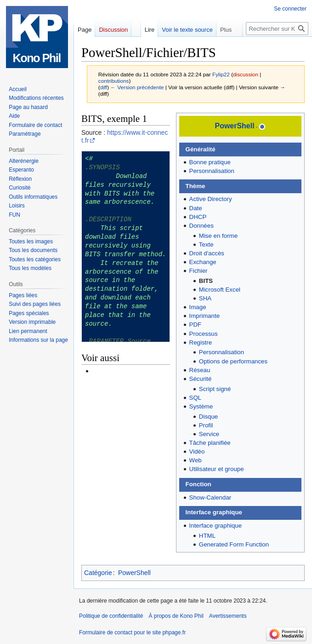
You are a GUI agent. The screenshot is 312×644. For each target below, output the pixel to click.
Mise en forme (218, 236)
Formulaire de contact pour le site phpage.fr (132, 632)
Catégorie (98, 573)
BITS (206, 281)
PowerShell (235, 126)
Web (196, 460)
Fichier (199, 271)
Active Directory (211, 199)
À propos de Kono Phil (176, 616)
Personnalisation (212, 171)
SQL (196, 398)
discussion (246, 74)
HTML (207, 536)
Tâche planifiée (210, 443)
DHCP (198, 217)
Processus (204, 334)
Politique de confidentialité (111, 616)
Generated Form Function (234, 544)
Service (209, 434)
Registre (201, 342)
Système (201, 406)
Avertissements (228, 616)
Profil (206, 425)
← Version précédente (137, 87)
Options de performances (233, 361)
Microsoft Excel (220, 290)
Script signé (215, 389)
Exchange (203, 262)
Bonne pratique (210, 162)
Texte (206, 244)
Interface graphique (216, 526)
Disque (208, 417)
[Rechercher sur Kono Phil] (277, 29)
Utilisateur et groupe (217, 469)
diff (104, 87)
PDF (196, 325)
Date (196, 208)
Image (198, 307)
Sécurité (201, 379)
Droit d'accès (207, 253)
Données (201, 226)
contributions (114, 81)
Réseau (200, 370)
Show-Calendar (210, 497)
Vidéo (197, 451)
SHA (205, 298)
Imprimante (205, 316)
